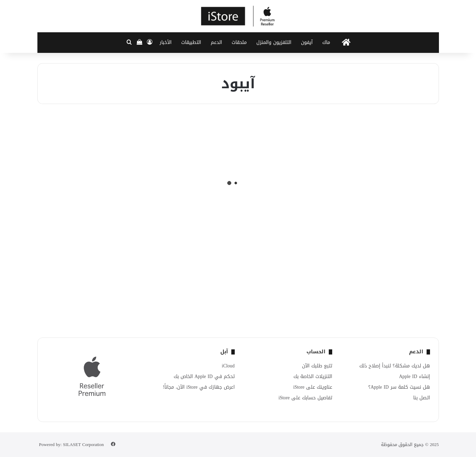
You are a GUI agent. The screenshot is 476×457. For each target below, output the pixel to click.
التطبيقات (191, 42)
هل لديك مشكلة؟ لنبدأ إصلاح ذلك (395, 366)
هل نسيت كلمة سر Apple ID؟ (399, 387)
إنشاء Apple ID (415, 376)
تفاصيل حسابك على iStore (305, 398)
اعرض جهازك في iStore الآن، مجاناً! (199, 387)
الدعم (216, 42)
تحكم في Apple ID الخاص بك (204, 376)
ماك (326, 42)
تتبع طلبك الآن (317, 366)
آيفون (307, 42)
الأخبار (166, 42)
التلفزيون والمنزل (274, 42)
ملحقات (239, 42)
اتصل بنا (422, 398)
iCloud (228, 366)
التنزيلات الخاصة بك (313, 376)
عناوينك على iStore (313, 387)
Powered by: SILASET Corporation (72, 444)
